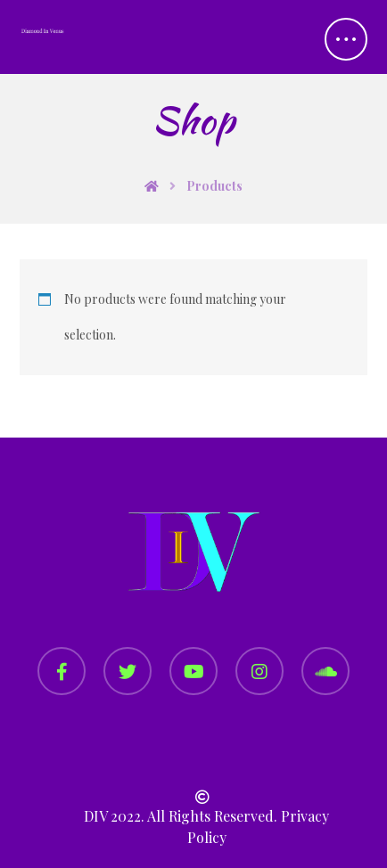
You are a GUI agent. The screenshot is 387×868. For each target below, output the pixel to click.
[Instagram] (259, 671)
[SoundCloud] (325, 671)
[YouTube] (193, 671)
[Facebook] (62, 671)
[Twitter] (128, 671)
